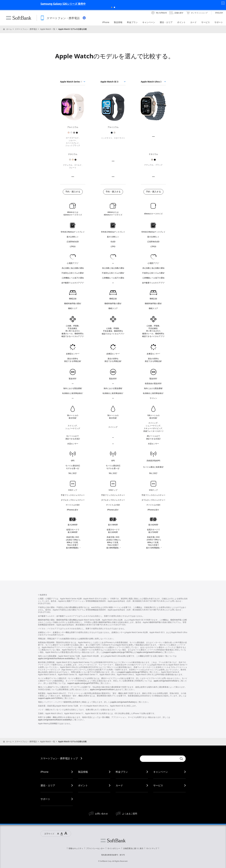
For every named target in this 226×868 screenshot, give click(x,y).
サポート (45, 799)
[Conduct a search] (159, 759)
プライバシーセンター (95, 848)
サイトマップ (152, 848)
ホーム (9, 29)
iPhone (44, 772)
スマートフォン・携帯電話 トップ (59, 758)
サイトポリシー (114, 848)
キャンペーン (161, 772)
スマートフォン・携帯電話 (26, 29)
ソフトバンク (113, 841)
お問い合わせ (101, 814)
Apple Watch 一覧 (48, 29)
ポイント (83, 785)
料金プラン (122, 772)
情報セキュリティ (76, 848)
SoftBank (19, 18)
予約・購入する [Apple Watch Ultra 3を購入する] (153, 192)
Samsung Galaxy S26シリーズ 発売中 (113, 4)
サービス (158, 785)
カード (119, 785)
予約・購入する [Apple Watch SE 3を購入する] (113, 192)
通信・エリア (48, 785)
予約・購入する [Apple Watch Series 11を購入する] (73, 192)
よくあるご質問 (130, 814)
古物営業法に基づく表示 (133, 848)
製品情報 (83, 772)
